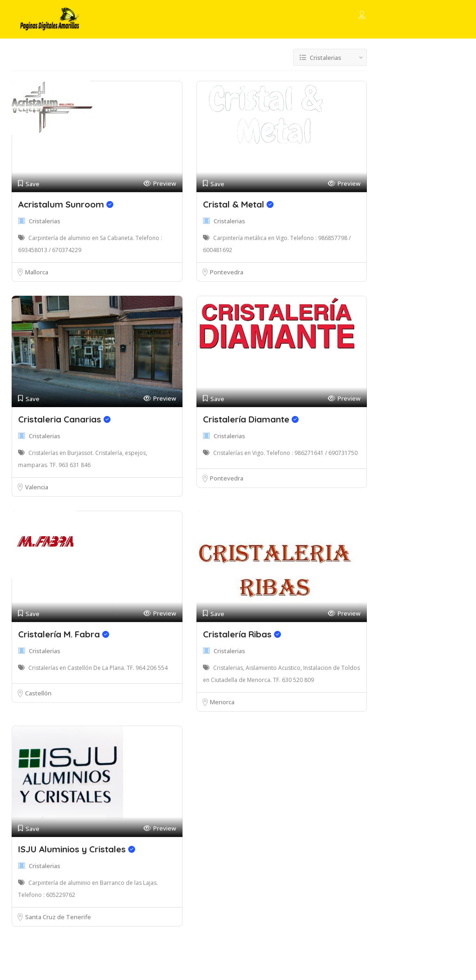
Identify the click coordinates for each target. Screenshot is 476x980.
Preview (160, 184)
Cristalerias (45, 221)
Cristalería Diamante (251, 419)
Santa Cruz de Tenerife (58, 917)
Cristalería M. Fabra (64, 634)
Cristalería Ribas (242, 634)
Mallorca (37, 272)
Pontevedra (227, 272)
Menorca (222, 702)
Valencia (37, 487)
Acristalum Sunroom (66, 204)
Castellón (38, 693)
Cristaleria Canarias (64, 419)
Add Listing (425, 15)
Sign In (379, 16)
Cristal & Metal (238, 204)
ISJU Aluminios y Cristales (77, 849)
